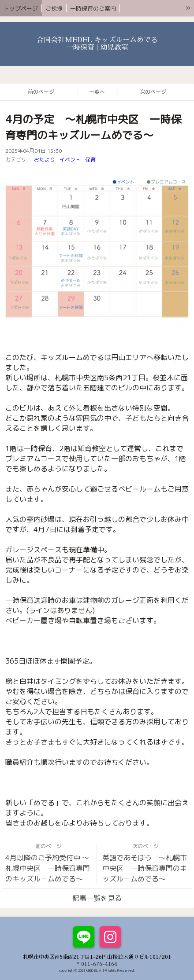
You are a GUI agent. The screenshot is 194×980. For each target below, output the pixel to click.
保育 (90, 160)
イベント (70, 160)
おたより (45, 160)
